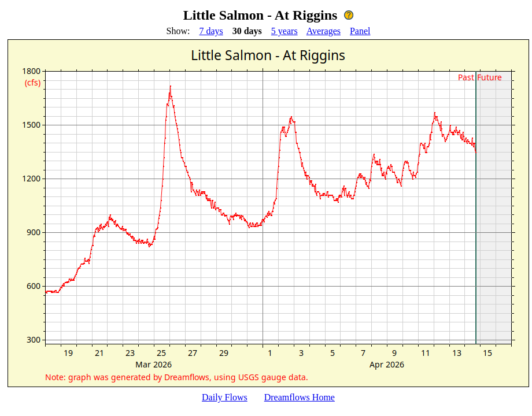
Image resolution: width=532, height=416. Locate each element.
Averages (324, 31)
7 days (211, 31)
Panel (360, 31)
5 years (285, 31)
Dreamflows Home (300, 397)
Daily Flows (225, 397)
